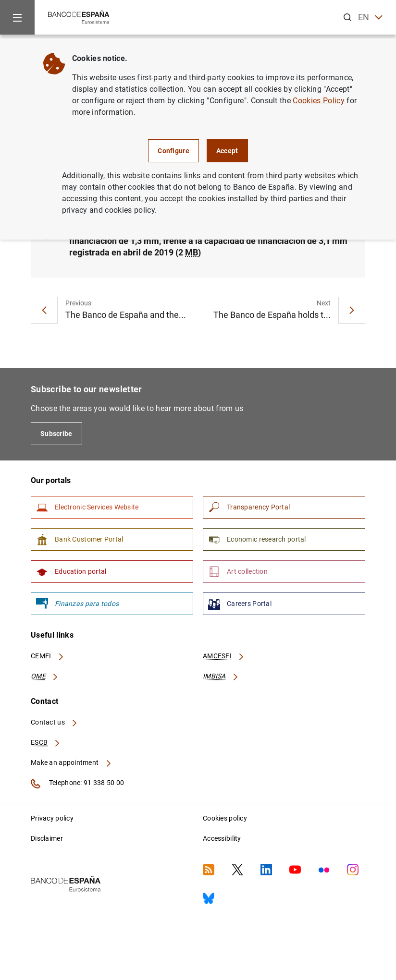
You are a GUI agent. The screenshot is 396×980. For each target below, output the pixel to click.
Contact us (54, 722)
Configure (173, 151)
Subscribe (56, 434)
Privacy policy (52, 818)
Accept (227, 151)
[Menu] (17, 17)
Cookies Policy (318, 101)
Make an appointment (71, 762)
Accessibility (222, 838)
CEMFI (48, 656)
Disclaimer (47, 838)
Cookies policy (225, 818)
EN (370, 18)
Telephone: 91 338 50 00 (77, 784)
